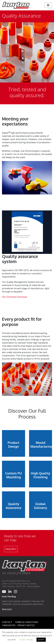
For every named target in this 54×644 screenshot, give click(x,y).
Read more (7, 609)
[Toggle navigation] (48, 5)
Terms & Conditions (26, 622)
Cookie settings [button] (26, 639)
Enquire (11, 549)
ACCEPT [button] (41, 640)
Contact (7, 622)
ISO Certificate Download (14, 297)
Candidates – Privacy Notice (18, 625)
